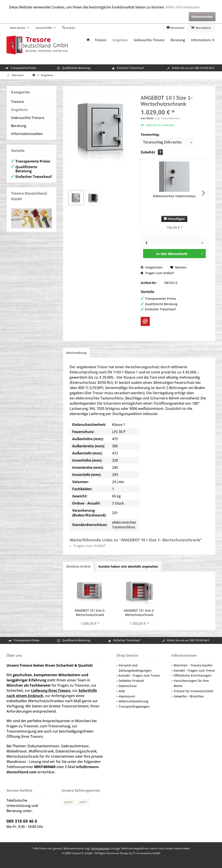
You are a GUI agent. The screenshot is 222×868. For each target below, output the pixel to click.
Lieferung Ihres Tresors (51, 690)
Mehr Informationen (183, 7)
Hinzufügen (174, 219)
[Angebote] (120, 40)
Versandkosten (100, 848)
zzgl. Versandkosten (167, 118)
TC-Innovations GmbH (146, 853)
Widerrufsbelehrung (133, 701)
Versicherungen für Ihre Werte (191, 683)
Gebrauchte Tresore (28, 118)
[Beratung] (178, 40)
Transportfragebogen (134, 706)
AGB (122, 691)
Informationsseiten (27, 134)
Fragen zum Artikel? (157, 273)
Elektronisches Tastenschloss (174, 196)
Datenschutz (128, 686)
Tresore (17, 102)
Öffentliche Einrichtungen (193, 675)
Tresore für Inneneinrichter (194, 691)
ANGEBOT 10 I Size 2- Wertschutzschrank (139, 613)
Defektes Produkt (131, 681)
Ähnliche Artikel (78, 566)
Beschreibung (76, 353)
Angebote (19, 110)
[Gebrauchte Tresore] (149, 40)
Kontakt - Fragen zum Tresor (139, 675)
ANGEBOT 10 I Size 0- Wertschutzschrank (90, 613)
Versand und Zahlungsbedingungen (135, 668)
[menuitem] (202, 28)
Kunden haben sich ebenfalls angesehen (128, 566)
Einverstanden (202, 17)
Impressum (127, 696)
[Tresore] (101, 40)
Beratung (19, 126)
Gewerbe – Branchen (189, 696)
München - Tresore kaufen (193, 665)
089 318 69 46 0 (204, 68)
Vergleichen (152, 267)
